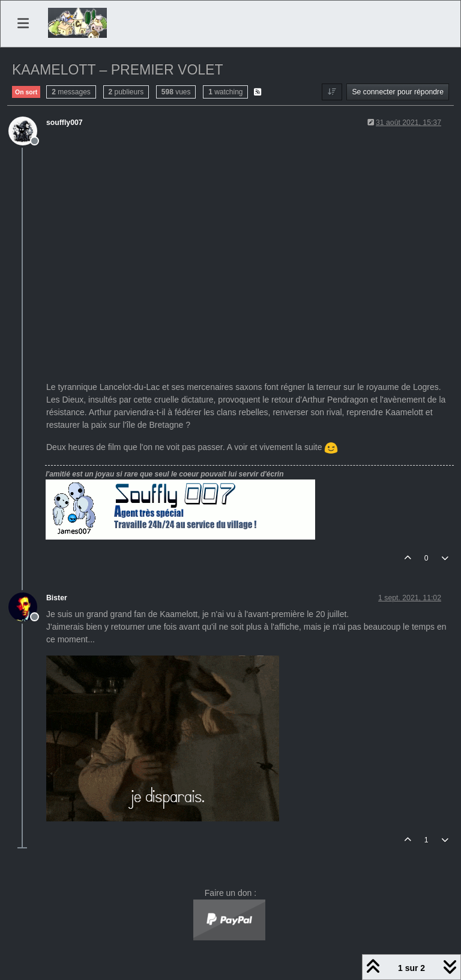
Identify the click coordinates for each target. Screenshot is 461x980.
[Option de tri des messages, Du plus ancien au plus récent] (332, 92)
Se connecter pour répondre (398, 92)
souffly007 (65, 123)
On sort (26, 92)
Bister (57, 598)
